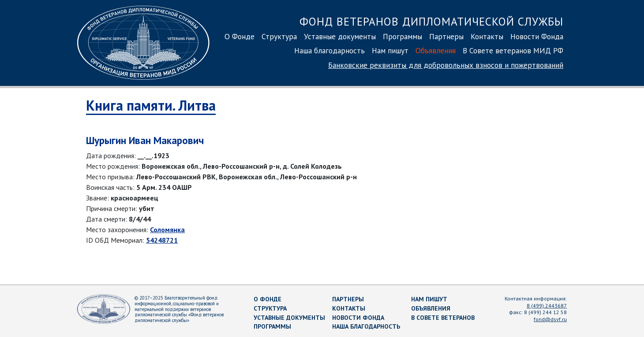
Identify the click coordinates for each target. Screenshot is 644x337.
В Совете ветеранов (443, 318)
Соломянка (167, 230)
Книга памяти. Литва (151, 105)
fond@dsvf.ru (550, 319)
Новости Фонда (537, 36)
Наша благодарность (329, 50)
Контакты (487, 36)
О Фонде (240, 36)
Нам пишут (390, 50)
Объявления (436, 50)
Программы (402, 36)
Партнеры (446, 36)
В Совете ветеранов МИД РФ (513, 50)
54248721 (162, 240)
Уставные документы (340, 36)
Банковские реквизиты (446, 65)
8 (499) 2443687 (547, 306)
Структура (279, 36)
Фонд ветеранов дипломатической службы (431, 21)
